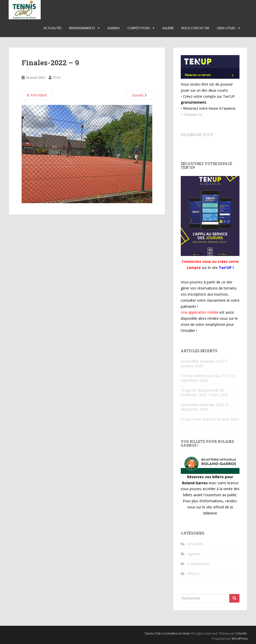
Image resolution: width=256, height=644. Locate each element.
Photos (193, 574)
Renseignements (82, 28)
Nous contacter (195, 28)
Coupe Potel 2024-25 (198, 419)
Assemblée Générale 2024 (202, 405)
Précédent (37, 95)
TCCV (57, 77)
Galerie (168, 28)
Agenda (114, 28)
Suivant (139, 95)
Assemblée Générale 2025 (202, 361)
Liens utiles (226, 28)
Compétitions (139, 28)
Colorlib (241, 633)
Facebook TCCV (197, 135)
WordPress (240, 639)
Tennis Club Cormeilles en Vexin (167, 633)
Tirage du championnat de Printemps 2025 (202, 392)
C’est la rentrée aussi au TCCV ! (206, 376)
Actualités (52, 28)
